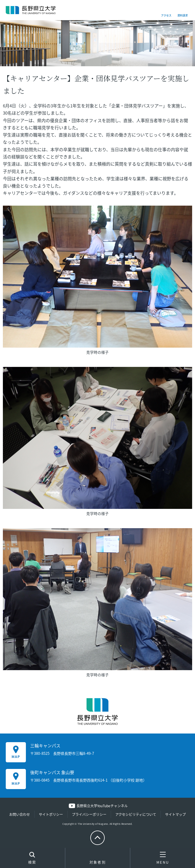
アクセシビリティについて (136, 814)
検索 (32, 858)
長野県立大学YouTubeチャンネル (102, 806)
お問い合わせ (20, 814)
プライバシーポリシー (89, 814)
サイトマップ (175, 814)
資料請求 (183, 15)
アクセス (166, 15)
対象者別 (98, 859)
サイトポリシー (51, 814)
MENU (163, 858)
